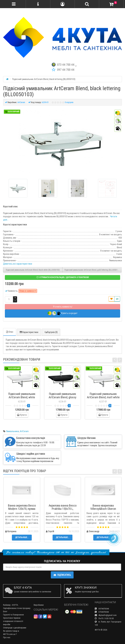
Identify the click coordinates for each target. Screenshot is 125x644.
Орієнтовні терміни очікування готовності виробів (13, 621)
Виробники (39, 605)
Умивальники (12, 431)
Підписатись (62, 575)
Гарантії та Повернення (13, 615)
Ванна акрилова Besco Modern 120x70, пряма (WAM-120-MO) (22, 509)
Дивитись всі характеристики (18, 264)
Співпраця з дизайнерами (15, 628)
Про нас (7, 637)
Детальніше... (22, 537)
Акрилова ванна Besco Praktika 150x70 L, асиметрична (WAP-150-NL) (62, 510)
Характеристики (29, 332)
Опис (10, 332)
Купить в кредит (63, 313)
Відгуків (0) (51, 332)
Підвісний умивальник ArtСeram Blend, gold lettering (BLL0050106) (92, 270)
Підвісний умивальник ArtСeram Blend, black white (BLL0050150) (33, 270)
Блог (5, 611)
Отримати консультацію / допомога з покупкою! (63, 277)
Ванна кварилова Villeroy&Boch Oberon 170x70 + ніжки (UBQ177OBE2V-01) (103, 510)
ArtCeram (24, 431)
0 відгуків (69, 102)
